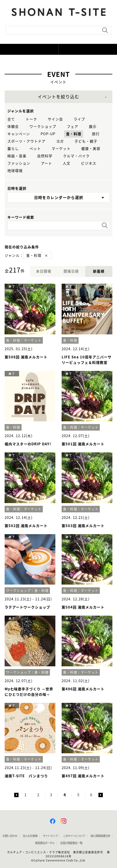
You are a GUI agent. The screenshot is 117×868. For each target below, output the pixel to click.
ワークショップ (43, 127)
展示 (93, 127)
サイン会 (55, 119)
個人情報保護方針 (100, 836)
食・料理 (74, 134)
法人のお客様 (30, 836)
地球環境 (15, 171)
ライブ (79, 119)
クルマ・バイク (76, 156)
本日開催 (44, 271)
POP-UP (48, 134)
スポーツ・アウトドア (26, 141)
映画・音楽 (17, 156)
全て (11, 119)
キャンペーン (19, 134)
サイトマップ (50, 836)
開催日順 (71, 271)
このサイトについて (74, 836)
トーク (31, 119)
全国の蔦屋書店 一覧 (71, 843)
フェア (73, 127)
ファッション (19, 163)
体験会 (13, 127)
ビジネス (89, 163)
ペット (35, 149)
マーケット (61, 149)
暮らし (13, 149)
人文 (67, 163)
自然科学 (45, 156)
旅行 (96, 134)
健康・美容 (91, 149)
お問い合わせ (10, 836)
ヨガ (60, 141)
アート (46, 163)
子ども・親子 (86, 141)
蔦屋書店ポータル (45, 843)
